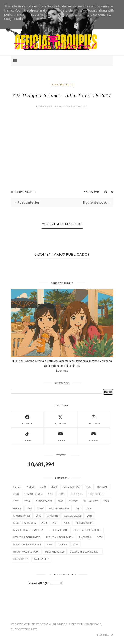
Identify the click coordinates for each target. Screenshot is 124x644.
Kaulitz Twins (22, 516)
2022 (75, 544)
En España (85, 537)
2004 (100, 537)
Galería (62, 544)
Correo (94, 436)
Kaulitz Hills (41, 559)
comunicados (73, 516)
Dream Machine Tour (26, 552)
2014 (41, 508)
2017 (78, 508)
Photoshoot (97, 494)
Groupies (53, 516)
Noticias (102, 487)
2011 (50, 494)
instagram (94, 419)
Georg (17, 508)
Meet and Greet (55, 552)
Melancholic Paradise (27, 544)
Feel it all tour (59, 530)
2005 (106, 501)
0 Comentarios (25, 192)
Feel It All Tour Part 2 (27, 537)
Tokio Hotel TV (62, 85)
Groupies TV (21, 559)
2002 (49, 544)
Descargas (76, 494)
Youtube (60, 436)
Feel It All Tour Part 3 (88, 530)
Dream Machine (84, 523)
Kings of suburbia (25, 523)
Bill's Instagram (59, 508)
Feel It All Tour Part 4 (60, 537)
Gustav (73, 501)
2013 (30, 508)
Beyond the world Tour (85, 552)
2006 (60, 501)
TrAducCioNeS (33, 494)
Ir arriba (105, 635)
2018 (90, 516)
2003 (66, 523)
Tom (89, 487)
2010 (43, 487)
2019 (39, 516)
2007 (61, 494)
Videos (30, 487)
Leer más (62, 370)
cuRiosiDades (44, 501)
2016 (89, 508)
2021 (55, 523)
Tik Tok (27, 436)
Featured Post (71, 487)
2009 (54, 487)
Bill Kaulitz (91, 501)
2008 (16, 494)
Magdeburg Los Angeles (29, 530)
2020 (44, 523)
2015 (27, 501)
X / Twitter (61, 419)
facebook (27, 419)
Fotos (17, 487)
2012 (16, 501)
